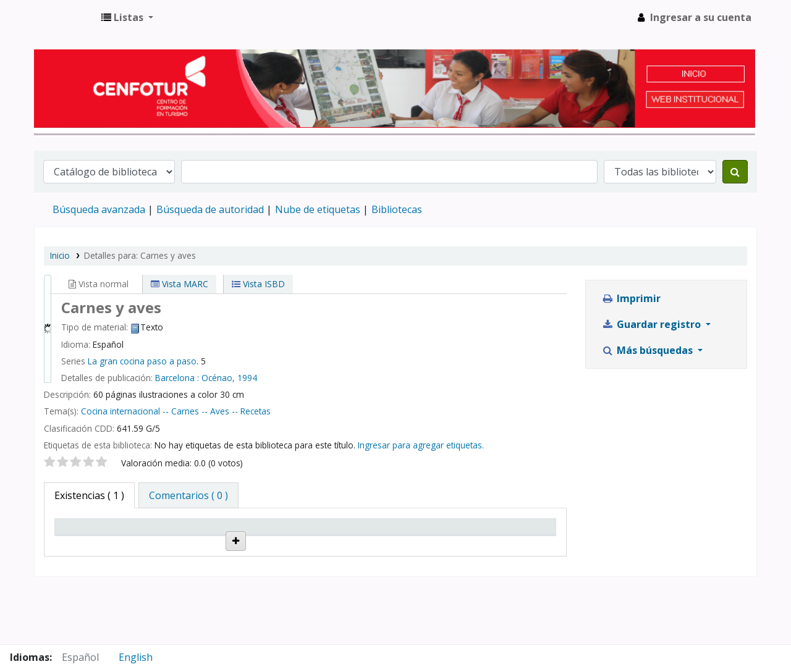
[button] (127, 17)
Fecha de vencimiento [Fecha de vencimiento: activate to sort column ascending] (425, 538)
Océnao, (218, 378)
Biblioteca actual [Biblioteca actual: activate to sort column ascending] (168, 538)
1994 (247, 378)
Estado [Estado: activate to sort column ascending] (328, 544)
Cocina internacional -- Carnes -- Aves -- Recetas (176, 411)
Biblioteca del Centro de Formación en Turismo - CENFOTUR (66, 17)
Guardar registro (652, 324)
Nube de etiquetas (318, 209)
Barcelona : (177, 378)
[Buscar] (735, 172)
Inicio (60, 255)
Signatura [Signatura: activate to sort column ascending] (252, 544)
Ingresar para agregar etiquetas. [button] (421, 445)
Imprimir (631, 298)
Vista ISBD (258, 284)
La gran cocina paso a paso (142, 361)
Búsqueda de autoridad (210, 209)
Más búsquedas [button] (648, 350)
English (136, 657)
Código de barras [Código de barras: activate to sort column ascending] (503, 538)
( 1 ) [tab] (89, 495)
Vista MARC (180, 284)
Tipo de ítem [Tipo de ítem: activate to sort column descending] (91, 544)
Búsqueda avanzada (99, 209)
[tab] (188, 495)
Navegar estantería (263, 579)
